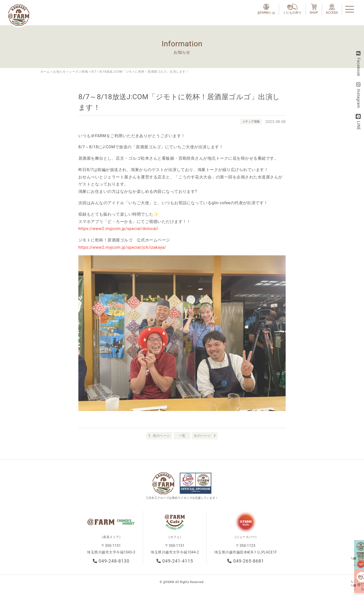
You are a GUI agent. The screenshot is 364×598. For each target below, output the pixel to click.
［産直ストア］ (111, 541)
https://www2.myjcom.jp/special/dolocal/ (118, 229)
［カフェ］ (175, 541)
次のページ (202, 436)
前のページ (161, 436)
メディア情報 (250, 121)
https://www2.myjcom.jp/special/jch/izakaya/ (122, 247)
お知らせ (59, 72)
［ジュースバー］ (246, 541)
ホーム (45, 72)
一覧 (182, 436)
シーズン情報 (78, 72)
